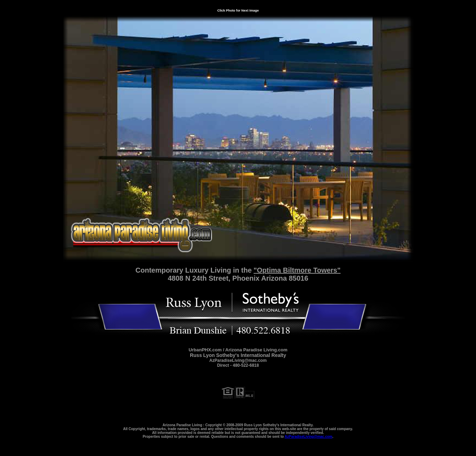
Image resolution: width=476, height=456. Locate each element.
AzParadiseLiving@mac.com (308, 437)
